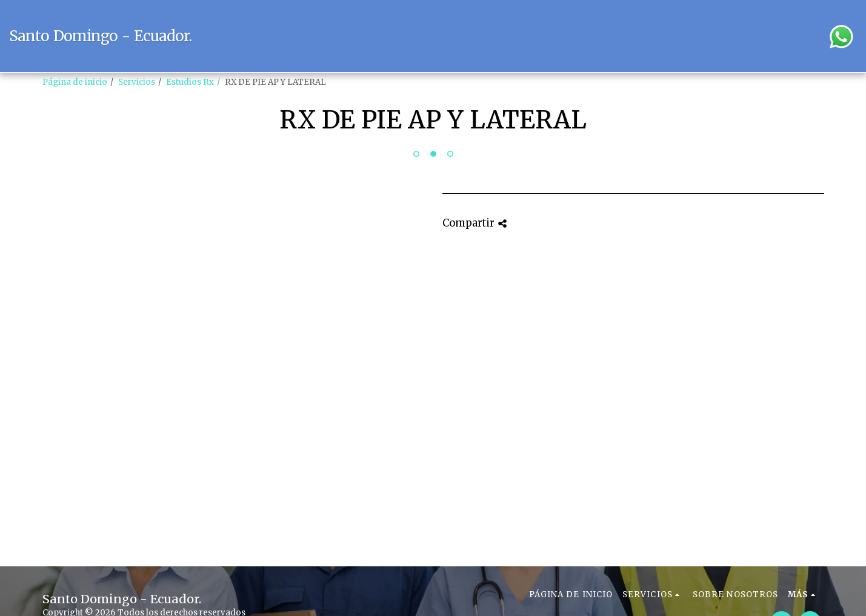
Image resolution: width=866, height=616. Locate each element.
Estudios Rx (190, 82)
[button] (733, 36)
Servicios (137, 82)
